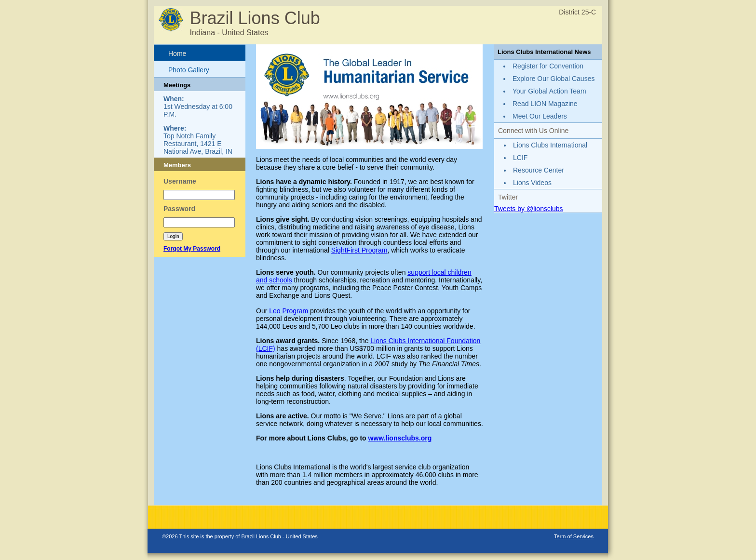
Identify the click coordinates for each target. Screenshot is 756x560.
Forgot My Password (192, 249)
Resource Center (539, 170)
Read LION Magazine (545, 104)
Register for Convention (548, 66)
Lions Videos (532, 183)
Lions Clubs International (550, 145)
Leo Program (289, 311)
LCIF (520, 158)
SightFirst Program (359, 250)
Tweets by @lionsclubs (529, 209)
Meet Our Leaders (540, 116)
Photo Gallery (189, 70)
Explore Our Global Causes (553, 79)
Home (177, 53)
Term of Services (574, 536)
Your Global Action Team (549, 91)
